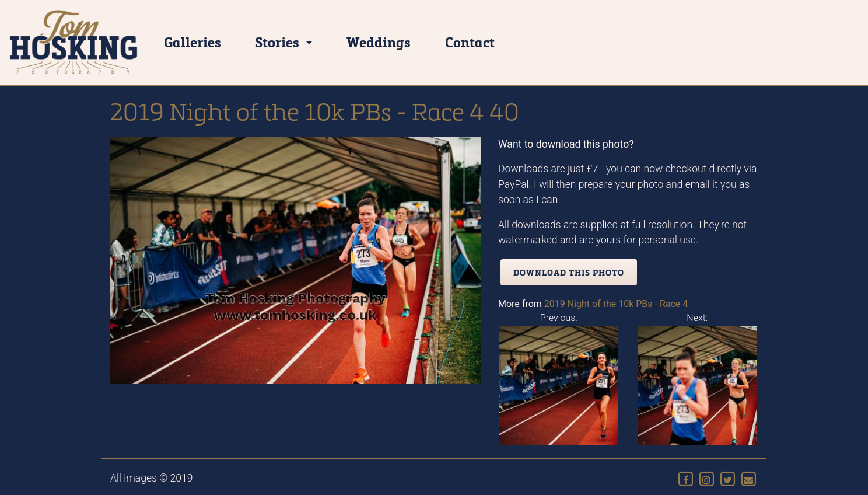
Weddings (379, 42)
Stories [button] (279, 42)
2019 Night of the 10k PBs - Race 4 (616, 304)
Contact (470, 42)
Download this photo (569, 272)
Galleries (192, 42)
